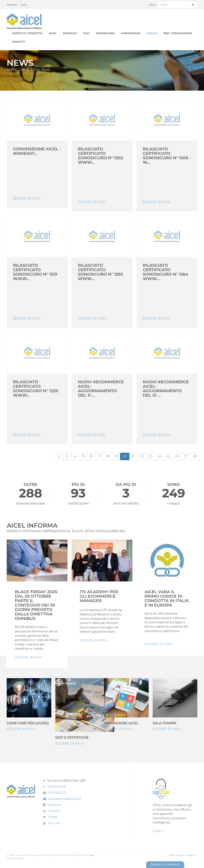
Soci (86, 33)
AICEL (53, 33)
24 (159, 456)
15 (83, 456)
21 (133, 456)
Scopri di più (21, 729)
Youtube (54, 823)
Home (12, 70)
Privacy (19, 858)
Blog (25, 70)
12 (59, 456)
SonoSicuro (105, 33)
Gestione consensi (165, 864)
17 (99, 456)
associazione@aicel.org (64, 799)
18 (108, 456)
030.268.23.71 (57, 793)
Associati (12, 5)
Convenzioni (131, 33)
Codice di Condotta (27, 33)
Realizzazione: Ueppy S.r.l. (183, 855)
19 (116, 456)
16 (91, 456)
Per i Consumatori (178, 33)
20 (125, 456)
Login (24, 5)
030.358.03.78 (57, 787)
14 (75, 456)
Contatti (19, 42)
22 (142, 456)
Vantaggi (70, 33)
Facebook (55, 805)
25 (168, 456)
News (153, 5)
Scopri (158, 831)
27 (186, 456)
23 (150, 456)
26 (177, 456)
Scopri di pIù (27, 198)
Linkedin (54, 811)
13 (67, 456)
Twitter (53, 817)
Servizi (152, 33)
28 (195, 456)
